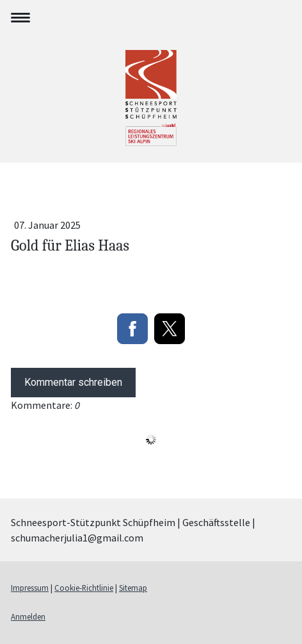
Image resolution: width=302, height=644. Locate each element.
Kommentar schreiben (73, 382)
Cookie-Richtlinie (84, 588)
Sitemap (133, 588)
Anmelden (28, 616)
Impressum (30, 588)
